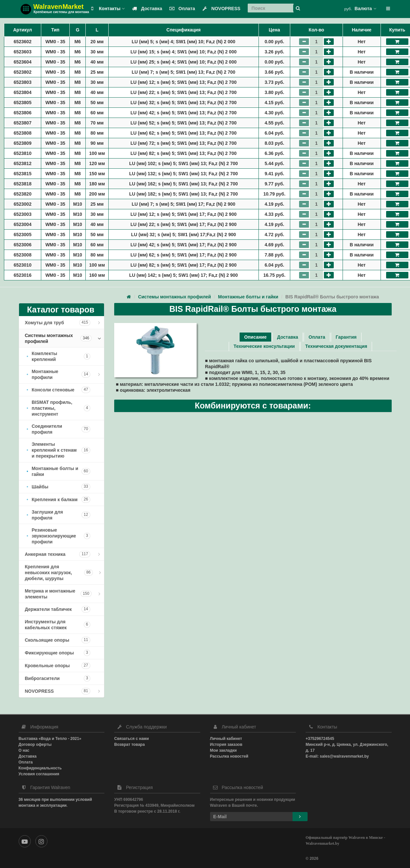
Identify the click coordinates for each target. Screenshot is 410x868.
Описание (255, 337)
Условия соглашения (39, 774)
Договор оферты (35, 745)
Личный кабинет (226, 739)
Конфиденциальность (40, 768)
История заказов (226, 745)
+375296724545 (320, 739)
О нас (24, 750)
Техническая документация (336, 346)
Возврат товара (129, 745)
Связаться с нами (132, 739)
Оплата (181, 9)
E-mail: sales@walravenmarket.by (337, 756)
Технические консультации (264, 346)
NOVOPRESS (220, 9)
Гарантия (346, 337)
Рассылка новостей (229, 756)
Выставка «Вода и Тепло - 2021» (50, 739)
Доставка (146, 9)
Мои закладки (223, 750)
